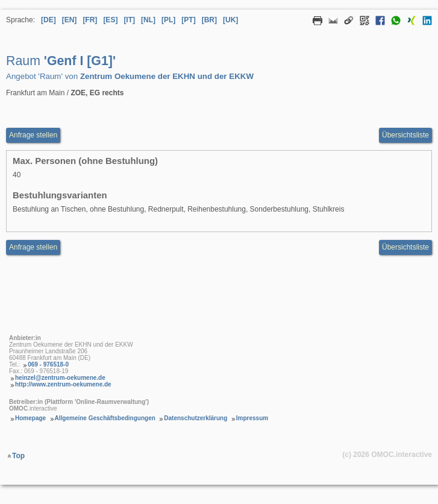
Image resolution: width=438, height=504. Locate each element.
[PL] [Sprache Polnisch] (168, 20)
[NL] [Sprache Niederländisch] (148, 20)
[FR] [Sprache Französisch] (90, 20)
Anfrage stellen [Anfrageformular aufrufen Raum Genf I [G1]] (33, 135)
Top (18, 456)
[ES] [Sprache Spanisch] (110, 20)
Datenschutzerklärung (196, 418)
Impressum (252, 418)
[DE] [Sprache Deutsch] (48, 20)
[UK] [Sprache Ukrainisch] (230, 20)
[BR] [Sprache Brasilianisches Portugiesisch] (209, 20)
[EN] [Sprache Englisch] (70, 20)
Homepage (30, 418)
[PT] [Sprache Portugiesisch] (188, 20)
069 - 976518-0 (48, 364)
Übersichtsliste (405, 135)
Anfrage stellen (33, 247)
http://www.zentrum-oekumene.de (63, 384)
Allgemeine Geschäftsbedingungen (105, 418)
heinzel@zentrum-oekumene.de (60, 378)
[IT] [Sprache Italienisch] (129, 20)
